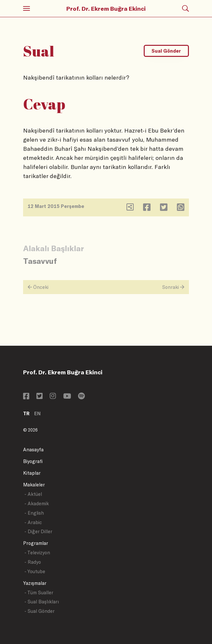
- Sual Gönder (40, 611)
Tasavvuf (40, 261)
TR (26, 413)
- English (34, 513)
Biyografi (33, 461)
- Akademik (37, 503)
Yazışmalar (35, 583)
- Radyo (33, 562)
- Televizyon (37, 553)
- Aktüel (33, 494)
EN (37, 413)
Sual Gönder (166, 51)
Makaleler (34, 485)
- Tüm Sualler (39, 592)
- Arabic (33, 522)
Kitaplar (32, 473)
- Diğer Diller (38, 531)
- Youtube (35, 571)
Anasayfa (33, 450)
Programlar (36, 543)
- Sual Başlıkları (42, 602)
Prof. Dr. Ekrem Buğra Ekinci (106, 8)
